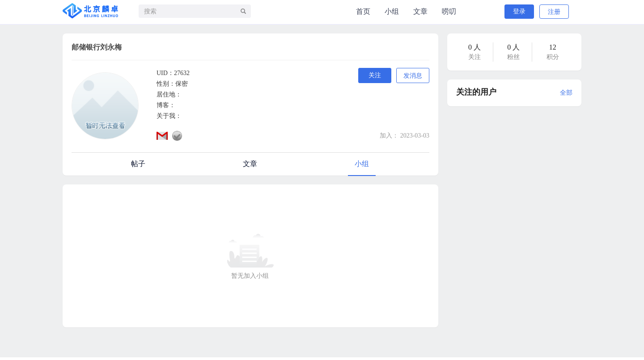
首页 (363, 11)
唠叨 (449, 11)
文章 (420, 11)
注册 (554, 12)
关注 (375, 75)
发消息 (413, 76)
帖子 (138, 164)
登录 (519, 11)
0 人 (475, 47)
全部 (566, 93)
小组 (392, 11)
